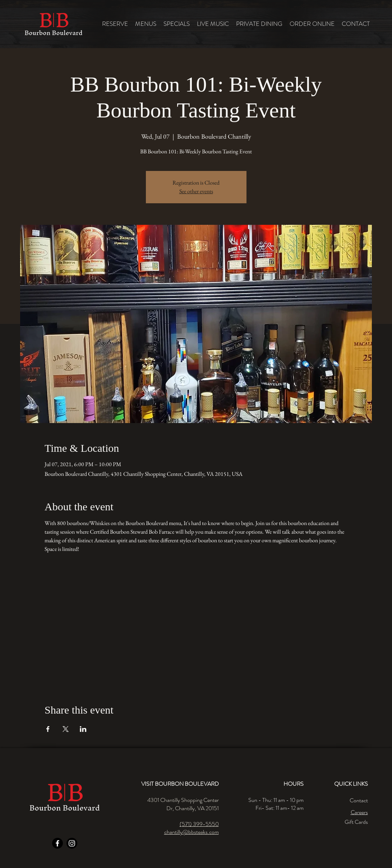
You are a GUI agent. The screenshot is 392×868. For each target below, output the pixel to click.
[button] (146, 24)
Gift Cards (356, 822)
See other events (196, 191)
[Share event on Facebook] (48, 729)
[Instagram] (72, 843)
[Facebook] (57, 843)
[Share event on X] (66, 729)
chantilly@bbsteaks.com (192, 832)
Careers (359, 812)
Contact (359, 800)
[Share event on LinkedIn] (83, 729)
